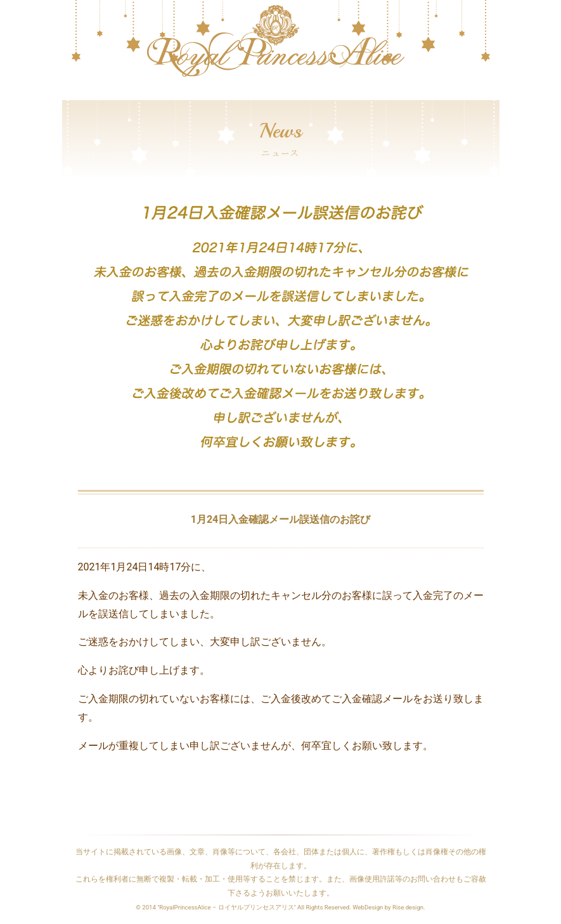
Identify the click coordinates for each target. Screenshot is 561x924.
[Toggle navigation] (70, 94)
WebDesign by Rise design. (389, 907)
